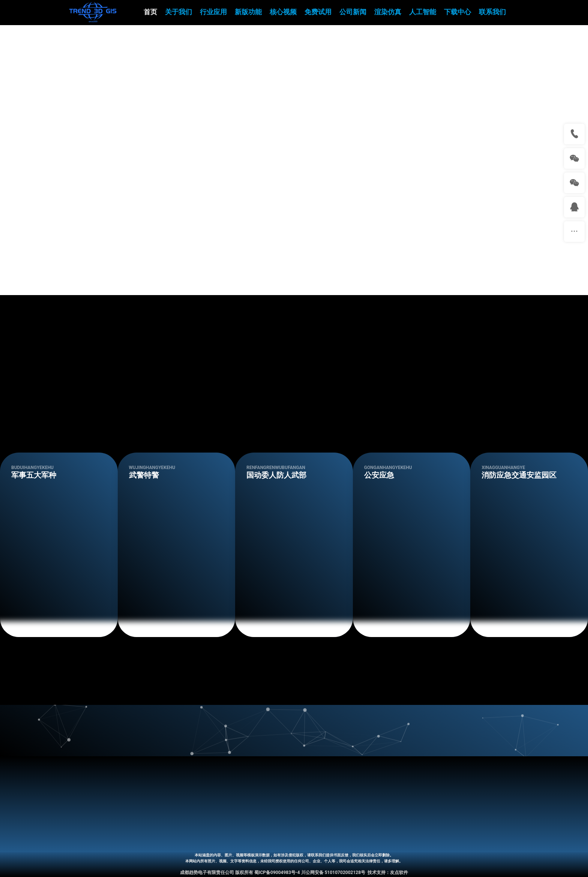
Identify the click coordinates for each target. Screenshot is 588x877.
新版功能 (248, 12)
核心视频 (283, 12)
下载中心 (457, 12)
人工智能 (423, 12)
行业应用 (213, 12)
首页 (150, 12)
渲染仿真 (388, 12)
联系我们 (492, 12)
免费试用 (318, 12)
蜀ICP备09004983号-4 (277, 873)
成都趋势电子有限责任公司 (207, 873)
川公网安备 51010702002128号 (333, 873)
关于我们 (178, 12)
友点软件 (399, 873)
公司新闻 (353, 12)
